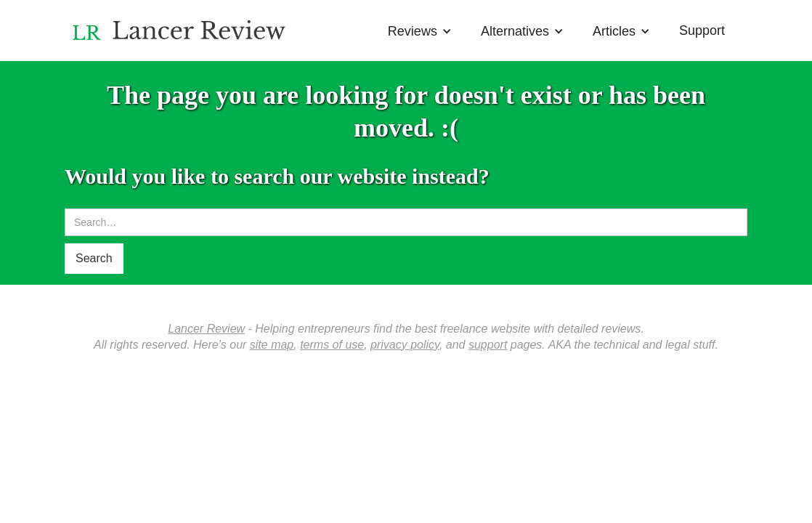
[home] (182, 27)
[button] (420, 27)
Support (702, 31)
